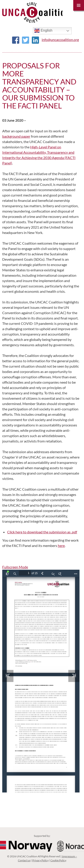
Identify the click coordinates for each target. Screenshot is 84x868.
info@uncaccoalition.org (60, 40)
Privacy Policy (40, 860)
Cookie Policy (58, 860)
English (43, 31)
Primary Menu (79, 5)
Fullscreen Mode (15, 567)
